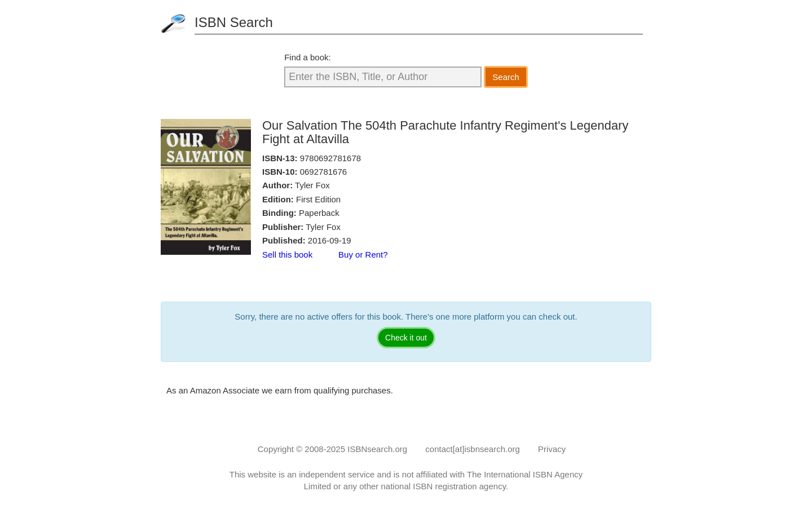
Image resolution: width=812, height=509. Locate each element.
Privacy (552, 449)
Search (506, 77)
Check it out (406, 338)
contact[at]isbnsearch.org (473, 449)
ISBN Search (234, 22)
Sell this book (287, 254)
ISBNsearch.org (377, 449)
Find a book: (308, 57)
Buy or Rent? (363, 254)
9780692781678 (330, 158)
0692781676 (323, 172)
